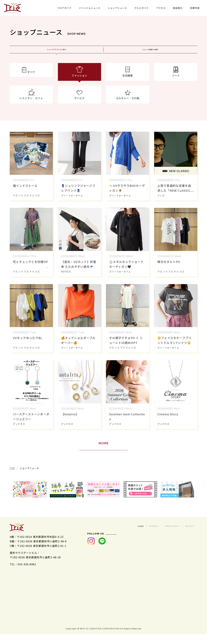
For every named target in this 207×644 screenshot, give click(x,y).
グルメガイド (142, 8)
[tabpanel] (30, 497)
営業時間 (195, 8)
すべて (31, 81)
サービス (79, 105)
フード (176, 81)
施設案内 (178, 8)
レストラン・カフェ (31, 105)
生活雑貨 (128, 81)
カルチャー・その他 (128, 105)
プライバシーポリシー (157, 538)
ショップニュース (117, 8)
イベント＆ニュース (90, 8)
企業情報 (162, 534)
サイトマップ (186, 538)
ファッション (79, 81)
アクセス (161, 8)
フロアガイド (64, 8)
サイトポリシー (184, 534)
